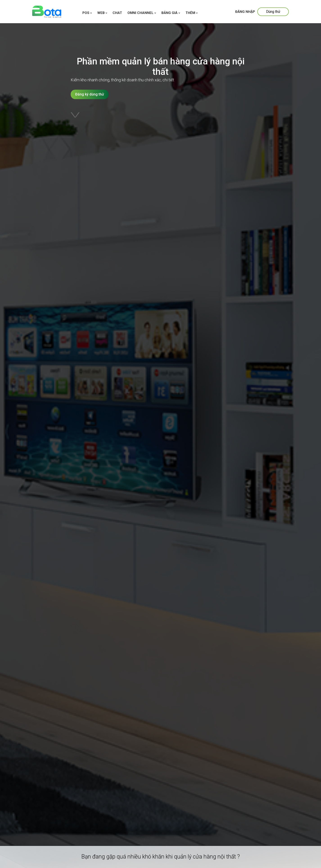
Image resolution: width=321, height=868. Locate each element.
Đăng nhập (245, 12)
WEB (102, 13)
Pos (87, 13)
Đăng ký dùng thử (90, 94)
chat (117, 13)
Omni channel (142, 13)
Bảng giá (171, 13)
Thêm (192, 13)
